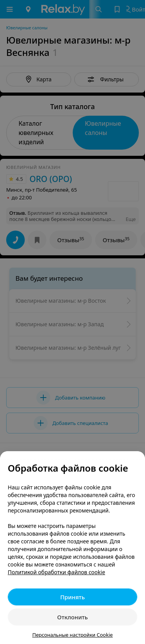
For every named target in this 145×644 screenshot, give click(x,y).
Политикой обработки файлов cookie (56, 572)
